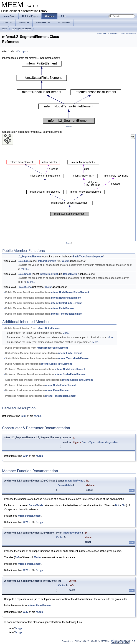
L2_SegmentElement (21, 29)
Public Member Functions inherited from (46, 292)
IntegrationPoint (47, 261)
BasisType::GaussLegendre (88, 257)
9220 (26, 570)
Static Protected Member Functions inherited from (48, 380)
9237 (26, 612)
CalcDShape (25, 274)
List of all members (128, 33)
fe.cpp (39, 456)
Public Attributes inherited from (37, 364)
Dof (117, 505)
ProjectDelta (25, 287)
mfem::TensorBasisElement (67, 314)
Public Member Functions (108, 33)
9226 (26, 522)
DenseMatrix (70, 274)
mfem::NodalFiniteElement (66, 298)
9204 (26, 456)
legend (69, 126)
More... (25, 269)
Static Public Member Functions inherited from (42, 353)
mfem (5, 29)
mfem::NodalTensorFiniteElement (70, 292)
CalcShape (24, 261)
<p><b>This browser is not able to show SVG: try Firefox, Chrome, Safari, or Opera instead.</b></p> (69, 92)
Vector (65, 261)
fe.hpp (22, 51)
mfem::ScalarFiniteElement (66, 303)
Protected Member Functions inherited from (44, 369)
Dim (124, 505)
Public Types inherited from (32, 329)
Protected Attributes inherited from (39, 385)
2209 (24, 416)
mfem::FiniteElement (63, 308)
